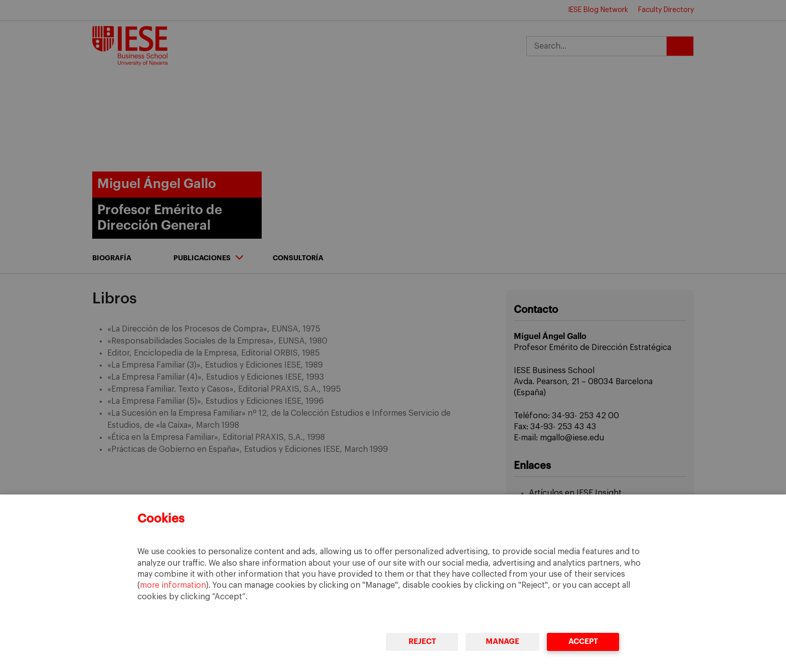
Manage (503, 642)
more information (173, 585)
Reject (422, 642)
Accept (583, 642)
